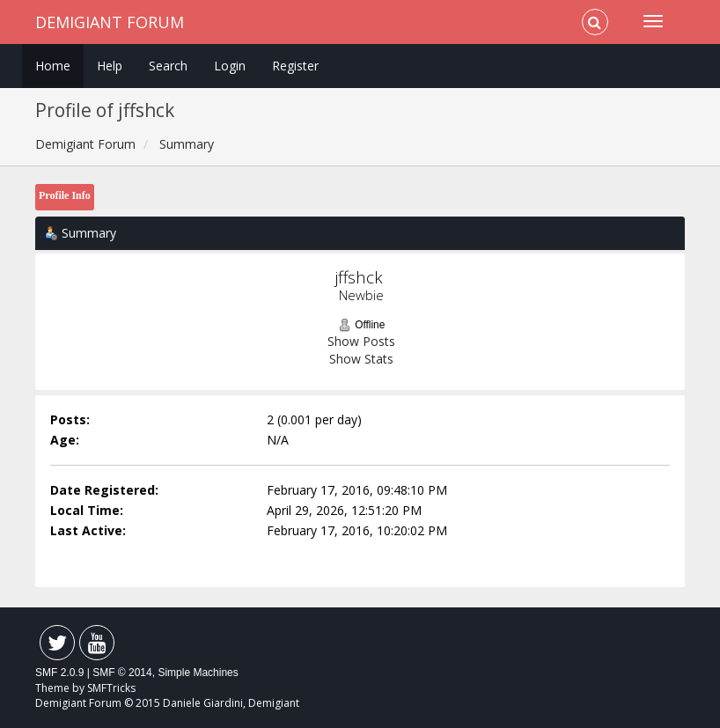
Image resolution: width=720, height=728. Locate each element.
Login (230, 66)
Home (53, 66)
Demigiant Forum (110, 22)
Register (295, 66)
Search (168, 66)
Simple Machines (198, 673)
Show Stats (361, 359)
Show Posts (361, 341)
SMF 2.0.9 (59, 673)
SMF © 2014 (122, 673)
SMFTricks (111, 688)
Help (110, 66)
